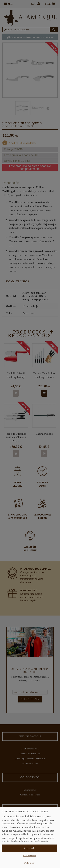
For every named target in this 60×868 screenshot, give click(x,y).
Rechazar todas (29, 856)
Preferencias (29, 863)
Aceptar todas (29, 848)
